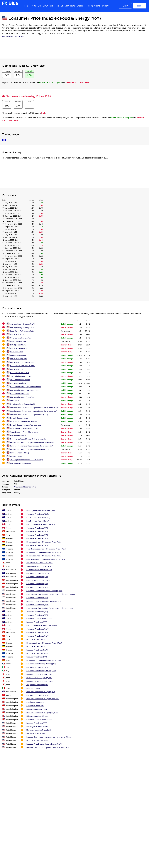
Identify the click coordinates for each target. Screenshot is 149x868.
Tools (57, 6)
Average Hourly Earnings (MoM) (23, 324)
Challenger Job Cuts (18, 355)
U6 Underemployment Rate (21, 338)
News (73, 6)
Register (140, 6)
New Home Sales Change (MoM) (23, 404)
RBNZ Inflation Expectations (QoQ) (40, 570)
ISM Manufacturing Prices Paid (22, 397)
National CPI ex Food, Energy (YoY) (40, 678)
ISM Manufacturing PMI (20, 394)
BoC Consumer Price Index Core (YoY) (41, 524)
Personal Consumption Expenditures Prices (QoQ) (30, 449)
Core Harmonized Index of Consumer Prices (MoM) (46, 549)
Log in (125, 6)
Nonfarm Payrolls (17, 334)
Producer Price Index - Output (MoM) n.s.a (43, 699)
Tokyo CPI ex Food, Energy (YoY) (39, 566)
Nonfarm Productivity (19, 348)
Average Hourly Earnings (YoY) (22, 327)
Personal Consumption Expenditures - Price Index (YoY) (32, 446)
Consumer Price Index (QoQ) (37, 514)
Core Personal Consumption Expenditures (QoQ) (29, 414)
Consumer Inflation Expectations (39, 619)
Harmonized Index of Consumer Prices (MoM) (44, 552)
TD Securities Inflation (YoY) (37, 612)
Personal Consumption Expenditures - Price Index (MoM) (32, 442)
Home (27, 6)
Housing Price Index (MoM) (21, 463)
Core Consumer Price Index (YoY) (39, 580)
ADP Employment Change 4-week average (27, 460)
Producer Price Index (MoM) (37, 650)
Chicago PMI (15, 401)
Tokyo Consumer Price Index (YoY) (39, 563)
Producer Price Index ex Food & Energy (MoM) (44, 744)
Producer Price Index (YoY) (37, 622)
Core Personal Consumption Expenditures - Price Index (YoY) (34, 411)
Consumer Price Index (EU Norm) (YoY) (41, 671)
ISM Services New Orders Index (23, 366)
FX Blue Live (36, 6)
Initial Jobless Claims (18, 345)
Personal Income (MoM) (19, 453)
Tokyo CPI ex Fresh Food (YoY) (38, 685)
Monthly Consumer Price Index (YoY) (41, 511)
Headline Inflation (33, 688)
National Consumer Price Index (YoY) (41, 681)
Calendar (65, 6)
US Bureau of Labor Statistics (25, 487)
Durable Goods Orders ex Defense (24, 421)
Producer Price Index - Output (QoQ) (41, 692)
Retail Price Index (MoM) (36, 702)
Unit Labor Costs (17, 352)
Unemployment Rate (18, 341)
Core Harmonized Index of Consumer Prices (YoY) (46, 559)
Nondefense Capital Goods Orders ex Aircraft (28, 439)
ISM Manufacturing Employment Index (25, 387)
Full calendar (19, 37)
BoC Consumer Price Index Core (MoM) (41, 625)
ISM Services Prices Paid (20, 373)
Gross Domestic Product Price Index (24, 432)
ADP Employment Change (20, 380)
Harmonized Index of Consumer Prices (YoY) (43, 542)
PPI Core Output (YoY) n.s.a (37, 709)
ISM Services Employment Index (23, 362)
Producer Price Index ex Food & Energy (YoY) (44, 601)
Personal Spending (18, 456)
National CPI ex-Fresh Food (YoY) (39, 674)
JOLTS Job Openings (18, 383)
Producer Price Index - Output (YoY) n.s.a (42, 713)
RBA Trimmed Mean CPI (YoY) (38, 521)
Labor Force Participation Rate (22, 331)
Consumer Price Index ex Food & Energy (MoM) (45, 591)
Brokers (105, 6)
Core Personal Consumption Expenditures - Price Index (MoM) (34, 408)
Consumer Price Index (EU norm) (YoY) (41, 664)
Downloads (48, 6)
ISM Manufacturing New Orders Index (25, 390)
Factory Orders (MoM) (19, 359)
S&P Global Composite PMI (21, 376)
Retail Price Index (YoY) (35, 706)
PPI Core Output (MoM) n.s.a (37, 716)
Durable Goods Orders (19, 418)
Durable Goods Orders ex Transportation (26, 425)
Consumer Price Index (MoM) (38, 545)
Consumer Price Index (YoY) (37, 528)
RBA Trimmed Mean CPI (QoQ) (38, 517)
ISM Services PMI (17, 369)
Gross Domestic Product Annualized (24, 428)
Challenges (82, 6)
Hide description (8, 37)
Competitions (94, 6)
